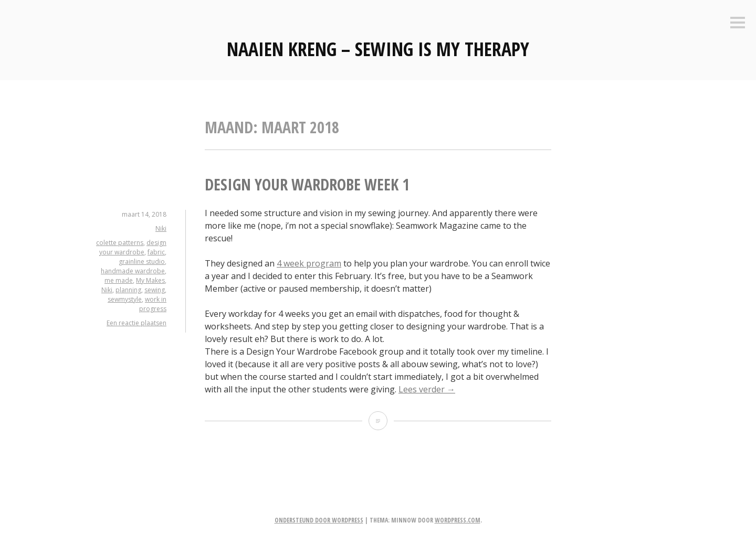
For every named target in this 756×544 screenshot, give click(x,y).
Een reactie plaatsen (136, 323)
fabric (156, 252)
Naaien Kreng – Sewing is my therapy (378, 49)
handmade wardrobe (133, 271)
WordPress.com (458, 520)
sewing (155, 290)
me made (119, 280)
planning (128, 290)
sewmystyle (125, 299)
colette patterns (120, 243)
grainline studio (142, 262)
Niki (161, 228)
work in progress (153, 304)
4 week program (309, 263)
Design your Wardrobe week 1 (307, 184)
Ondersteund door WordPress (319, 520)
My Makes (150, 280)
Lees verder (427, 389)
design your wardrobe (133, 247)
